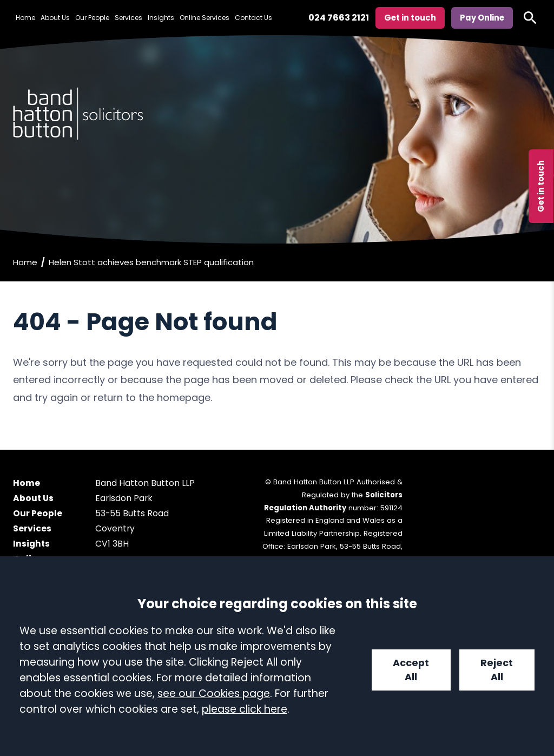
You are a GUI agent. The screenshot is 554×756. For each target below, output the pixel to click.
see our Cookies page (214, 693)
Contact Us (253, 18)
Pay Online (482, 18)
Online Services (205, 18)
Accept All (411, 670)
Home (25, 18)
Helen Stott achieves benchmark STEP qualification (151, 262)
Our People (92, 18)
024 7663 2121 (339, 18)
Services (128, 18)
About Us (55, 18)
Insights (161, 18)
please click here (245, 709)
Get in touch (541, 186)
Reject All (497, 670)
